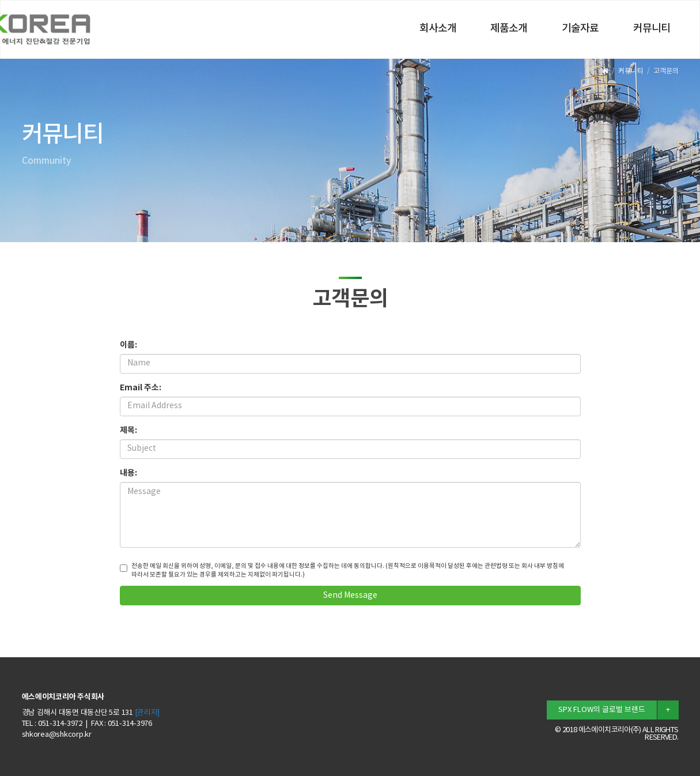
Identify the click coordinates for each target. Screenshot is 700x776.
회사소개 (438, 29)
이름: (128, 345)
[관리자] (147, 713)
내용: (128, 473)
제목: (128, 430)
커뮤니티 (652, 29)
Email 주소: (141, 388)
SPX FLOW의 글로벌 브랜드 (602, 710)
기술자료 (580, 29)
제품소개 (509, 29)
